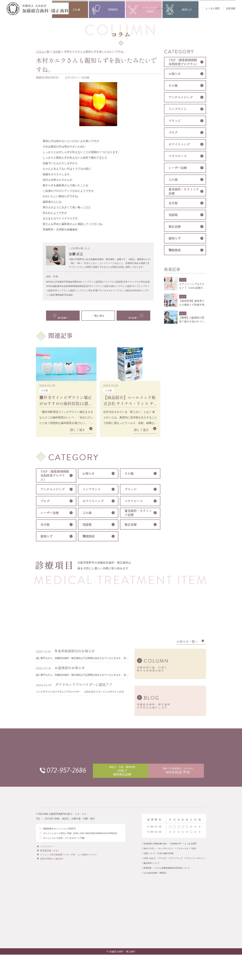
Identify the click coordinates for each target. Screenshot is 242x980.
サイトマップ (176, 864)
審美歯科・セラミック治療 (138, 513)
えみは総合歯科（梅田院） (156, 879)
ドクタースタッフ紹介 (186, 855)
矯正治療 (131, 525)
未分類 (45, 525)
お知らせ (89, 473)
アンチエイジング (53, 489)
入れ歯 (87, 513)
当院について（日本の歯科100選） (159, 860)
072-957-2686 (73, 773)
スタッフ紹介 (176, 8)
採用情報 (231, 8)
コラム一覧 (43, 52)
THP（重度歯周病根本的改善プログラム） (55, 475)
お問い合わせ (150, 864)
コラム (159, 8)
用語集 (87, 525)
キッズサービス (166, 855)
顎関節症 (89, 536)
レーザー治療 (50, 513)
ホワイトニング (93, 501)
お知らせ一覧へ (187, 644)
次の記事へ (130, 316)
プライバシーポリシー (196, 864)
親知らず (47, 536)
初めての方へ (103, 8)
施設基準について (152, 869)
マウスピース (134, 501)
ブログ (45, 501)
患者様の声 (176, 850)
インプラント (92, 489)
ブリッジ (131, 489)
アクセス (194, 8)
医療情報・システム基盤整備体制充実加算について (167, 874)
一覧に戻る (98, 316)
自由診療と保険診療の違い (156, 850)
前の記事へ (66, 316)
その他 (57, 52)
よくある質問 (213, 8)
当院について (124, 8)
